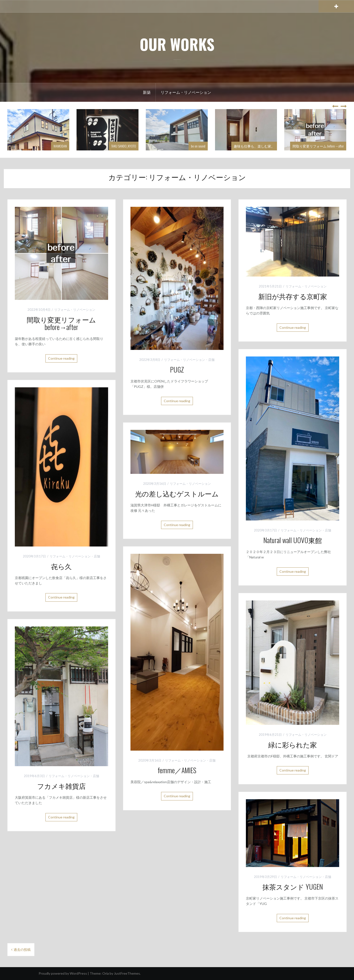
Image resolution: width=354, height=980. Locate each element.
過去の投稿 (22, 950)
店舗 (211, 360)
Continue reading (61, 358)
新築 (147, 92)
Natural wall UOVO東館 (293, 540)
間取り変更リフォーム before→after (318, 146)
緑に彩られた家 (293, 744)
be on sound (198, 146)
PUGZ (177, 369)
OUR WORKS (177, 44)
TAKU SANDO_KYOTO (124, 146)
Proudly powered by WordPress (63, 973)
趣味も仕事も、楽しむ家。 (254, 146)
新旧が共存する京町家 (293, 296)
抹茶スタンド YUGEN (293, 887)
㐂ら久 (61, 566)
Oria (106, 973)
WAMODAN (60, 146)
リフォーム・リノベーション (186, 92)
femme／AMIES (177, 770)
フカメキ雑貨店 (61, 786)
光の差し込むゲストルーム (177, 493)
